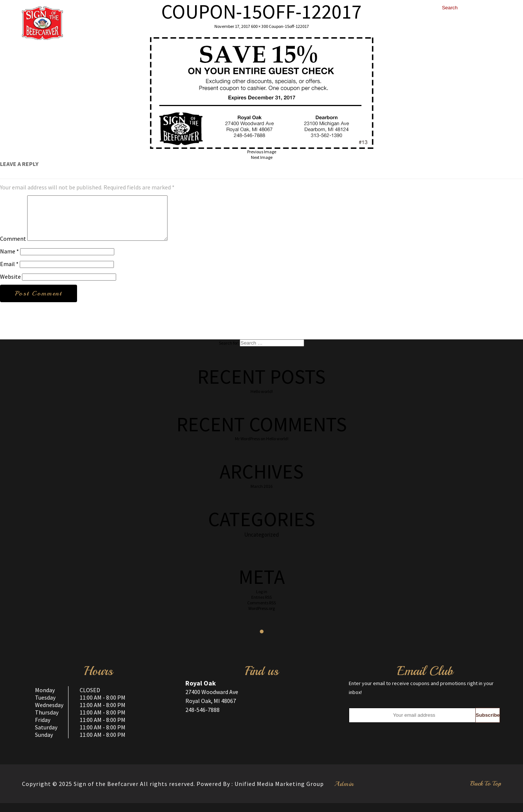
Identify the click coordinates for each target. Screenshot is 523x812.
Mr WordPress (247, 447)
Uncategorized (261, 544)
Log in (262, 600)
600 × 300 (259, 26)
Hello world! (262, 400)
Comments (261, 612)
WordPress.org (261, 617)
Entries (261, 606)
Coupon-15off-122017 (289, 26)
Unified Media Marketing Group (279, 793)
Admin (344, 793)
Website (10, 285)
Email (9, 273)
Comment (13, 247)
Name (9, 260)
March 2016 (261, 495)
